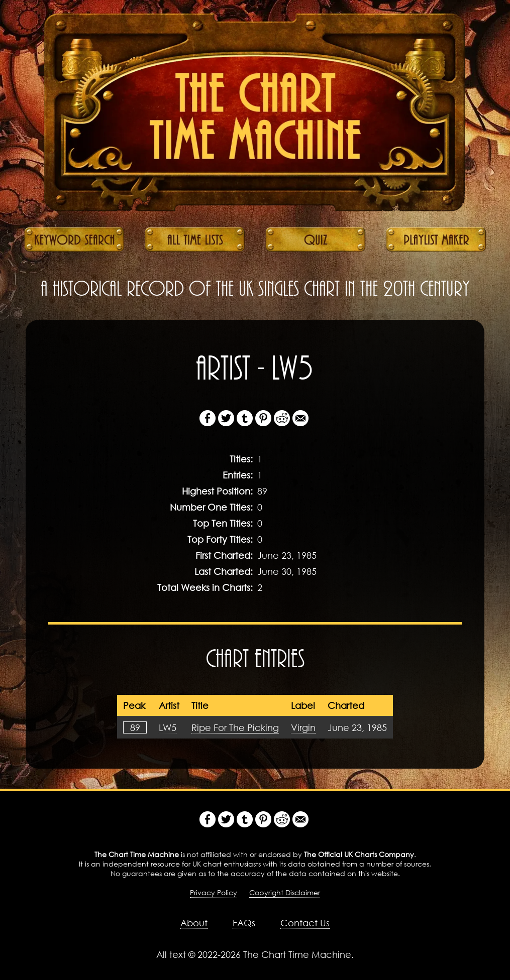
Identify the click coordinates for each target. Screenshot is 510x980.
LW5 (168, 727)
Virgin (303, 727)
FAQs (244, 923)
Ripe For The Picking (235, 727)
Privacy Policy (214, 892)
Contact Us (305, 923)
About (194, 923)
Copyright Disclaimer (285, 892)
